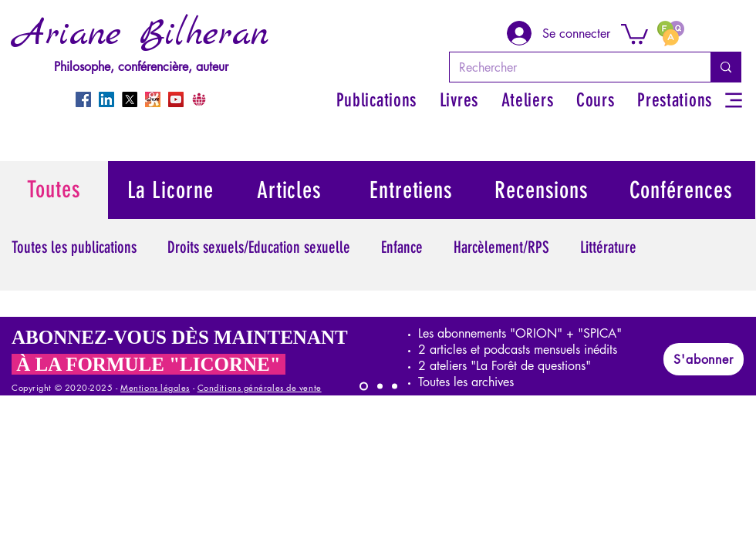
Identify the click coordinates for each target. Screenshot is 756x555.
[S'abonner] (704, 359)
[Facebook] (83, 99)
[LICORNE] (364, 387)
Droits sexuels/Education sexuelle (259, 247)
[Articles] (290, 190)
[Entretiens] (412, 190)
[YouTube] (176, 99)
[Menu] (733, 100)
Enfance (402, 247)
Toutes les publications (74, 247)
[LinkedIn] (106, 99)
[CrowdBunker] (199, 99)
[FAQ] (671, 33)
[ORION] (395, 387)
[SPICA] (380, 387)
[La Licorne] (171, 190)
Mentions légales (155, 387)
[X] (130, 99)
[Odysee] (153, 99)
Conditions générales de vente (260, 387)
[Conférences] (682, 190)
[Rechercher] (569, 67)
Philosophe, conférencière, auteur (141, 67)
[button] (634, 33)
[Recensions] (542, 190)
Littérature (608, 247)
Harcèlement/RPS (501, 247)
